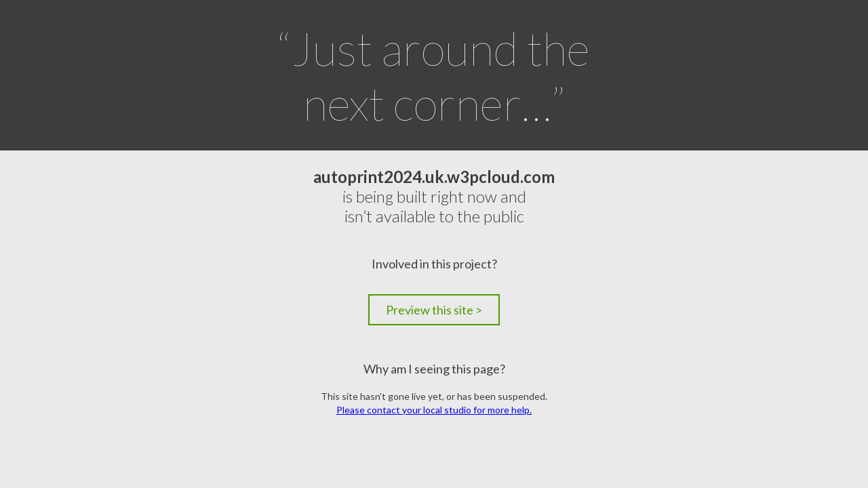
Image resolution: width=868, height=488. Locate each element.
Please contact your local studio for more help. (434, 410)
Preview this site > (434, 310)
